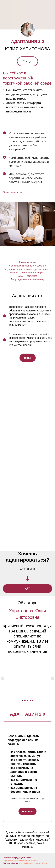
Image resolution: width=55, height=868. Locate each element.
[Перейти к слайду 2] (25, 700)
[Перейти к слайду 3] (28, 700)
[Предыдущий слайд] (2, 678)
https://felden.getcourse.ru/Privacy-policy (20, 860)
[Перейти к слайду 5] (33, 700)
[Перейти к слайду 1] (22, 700)
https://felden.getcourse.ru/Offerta (33, 863)
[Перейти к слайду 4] (30, 700)
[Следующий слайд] (53, 678)
